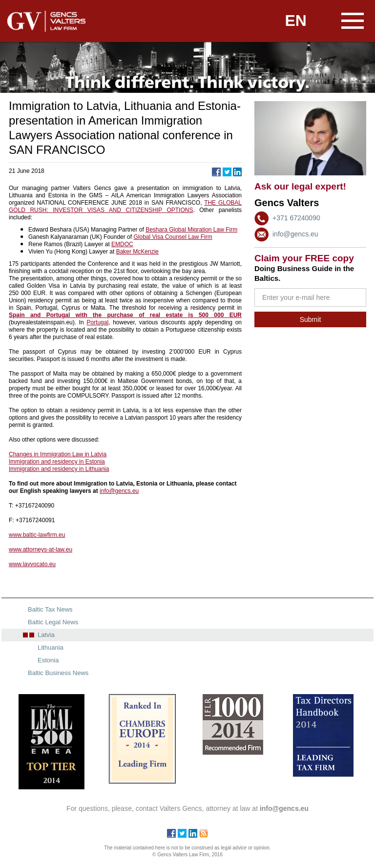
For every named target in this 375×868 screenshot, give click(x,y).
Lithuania (51, 647)
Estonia (48, 660)
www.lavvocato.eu (32, 564)
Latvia (46, 635)
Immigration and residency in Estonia (57, 462)
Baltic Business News (58, 673)
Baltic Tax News (50, 609)
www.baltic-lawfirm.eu (37, 535)
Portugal (97, 322)
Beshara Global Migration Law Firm (191, 230)
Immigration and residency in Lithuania (59, 469)
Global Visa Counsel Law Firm (173, 237)
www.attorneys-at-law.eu (41, 550)
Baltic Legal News (53, 622)
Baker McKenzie (137, 252)
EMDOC (122, 244)
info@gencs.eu (295, 234)
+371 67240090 (296, 218)
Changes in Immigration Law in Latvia (58, 454)
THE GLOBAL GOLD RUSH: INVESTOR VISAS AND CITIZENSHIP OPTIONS (125, 206)
